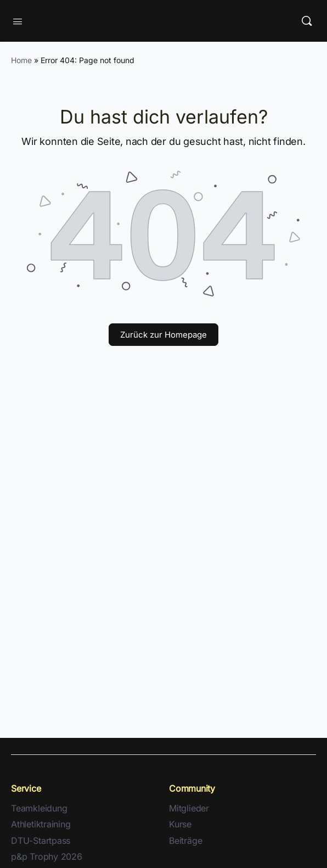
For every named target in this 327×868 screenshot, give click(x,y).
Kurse (180, 824)
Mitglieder (189, 808)
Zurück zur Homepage (163, 335)
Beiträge (185, 841)
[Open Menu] (18, 20)
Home (21, 60)
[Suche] (307, 21)
